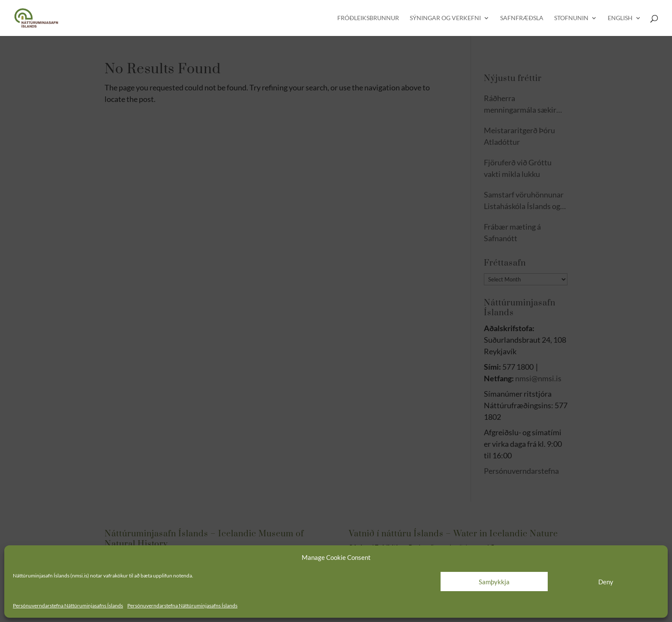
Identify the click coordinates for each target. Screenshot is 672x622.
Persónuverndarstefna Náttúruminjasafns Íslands (68, 606)
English (620, 18)
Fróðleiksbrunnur (368, 18)
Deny (606, 582)
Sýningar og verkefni (445, 18)
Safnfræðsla (522, 18)
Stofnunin (571, 18)
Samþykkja (494, 582)
